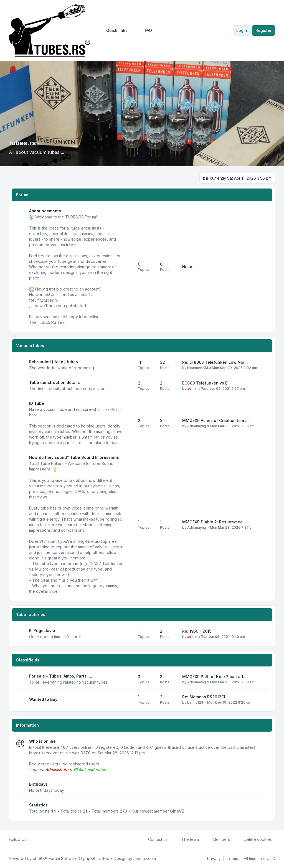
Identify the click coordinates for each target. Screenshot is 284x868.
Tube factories (31, 614)
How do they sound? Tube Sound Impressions (74, 457)
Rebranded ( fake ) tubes (54, 362)
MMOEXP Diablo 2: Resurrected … (215, 522)
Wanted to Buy (43, 699)
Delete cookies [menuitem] (254, 839)
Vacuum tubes (30, 346)
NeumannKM (198, 368)
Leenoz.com (145, 858)
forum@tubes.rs (44, 300)
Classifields (28, 660)
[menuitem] (114, 30)
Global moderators (90, 769)
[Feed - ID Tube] (129, 423)
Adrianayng (197, 426)
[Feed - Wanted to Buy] (129, 699)
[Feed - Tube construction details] (129, 386)
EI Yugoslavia (42, 631)
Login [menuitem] (242, 30)
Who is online (42, 741)
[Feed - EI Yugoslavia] (129, 634)
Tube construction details (54, 382)
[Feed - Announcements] (129, 267)
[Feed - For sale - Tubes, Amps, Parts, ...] (129, 679)
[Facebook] (31, 839)
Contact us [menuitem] (154, 839)
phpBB (39, 858)
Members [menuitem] (218, 839)
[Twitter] (35, 839)
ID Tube (37, 403)
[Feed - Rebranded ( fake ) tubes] (129, 365)
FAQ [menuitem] (145, 30)
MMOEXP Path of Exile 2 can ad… (214, 677)
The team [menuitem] (187, 839)
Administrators (58, 769)
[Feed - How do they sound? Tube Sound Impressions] (129, 525)
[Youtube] (39, 839)
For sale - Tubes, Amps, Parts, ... (61, 676)
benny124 (195, 702)
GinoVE (177, 811)
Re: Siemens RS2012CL (204, 697)
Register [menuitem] (263, 30)
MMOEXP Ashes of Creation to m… (215, 420)
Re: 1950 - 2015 (197, 631)
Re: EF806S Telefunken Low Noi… (215, 362)
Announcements (45, 211)
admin (192, 389)
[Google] (44, 839)
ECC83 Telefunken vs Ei (205, 383)
